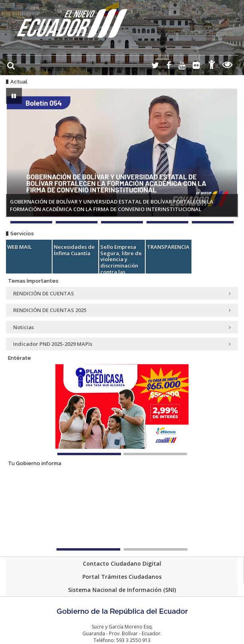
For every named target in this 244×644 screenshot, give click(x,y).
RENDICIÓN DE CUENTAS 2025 (122, 310)
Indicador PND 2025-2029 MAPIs (122, 344)
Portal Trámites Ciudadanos (122, 577)
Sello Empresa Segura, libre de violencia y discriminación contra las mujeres (121, 262)
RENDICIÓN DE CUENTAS (122, 293)
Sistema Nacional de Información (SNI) (122, 590)
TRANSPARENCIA (168, 247)
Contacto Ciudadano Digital (122, 563)
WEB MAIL (20, 247)
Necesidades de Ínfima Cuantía (74, 250)
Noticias (122, 327)
